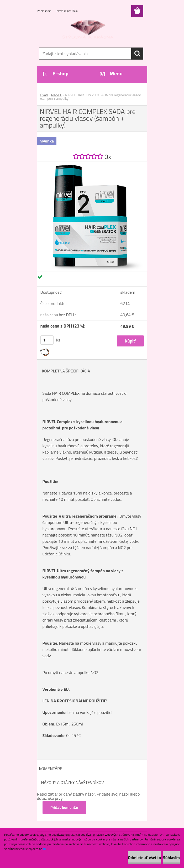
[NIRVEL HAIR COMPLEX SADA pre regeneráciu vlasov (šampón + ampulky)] (92, 164)
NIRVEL (57, 95)
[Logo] (89, 30)
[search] (137, 54)
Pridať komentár (65, 807)
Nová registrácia (67, 11)
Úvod (44, 95)
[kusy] (47, 340)
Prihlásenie (45, 11)
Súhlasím (171, 858)
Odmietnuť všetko (144, 858)
